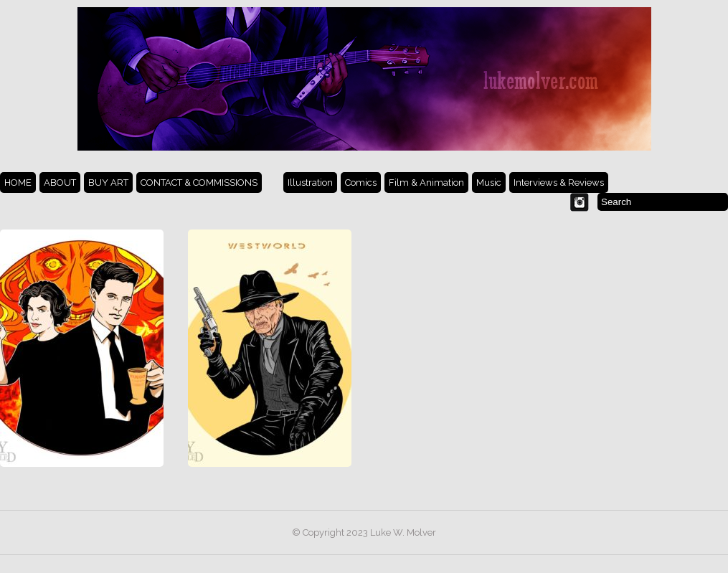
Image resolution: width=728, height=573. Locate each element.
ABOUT (60, 183)
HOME (18, 183)
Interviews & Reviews (559, 183)
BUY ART (108, 183)
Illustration (310, 183)
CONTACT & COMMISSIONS (199, 183)
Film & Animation (426, 183)
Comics (361, 183)
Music (489, 183)
